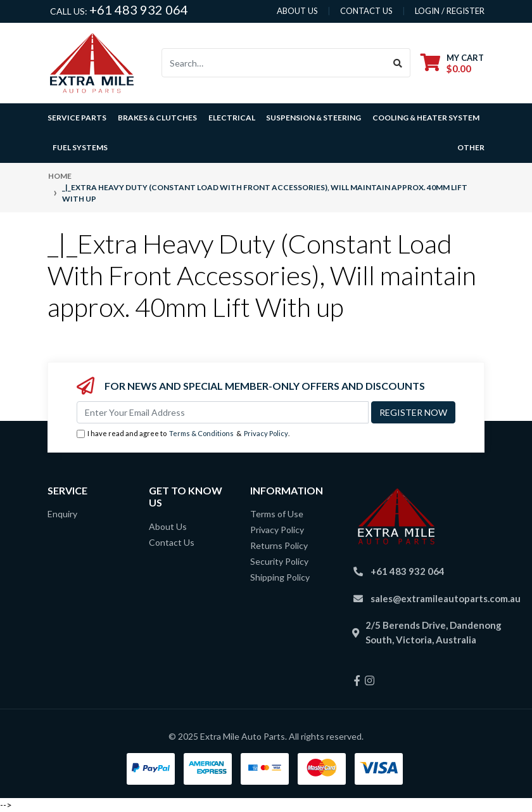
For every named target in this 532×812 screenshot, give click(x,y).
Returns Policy (279, 545)
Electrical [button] (232, 118)
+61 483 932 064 (139, 10)
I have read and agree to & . (183, 434)
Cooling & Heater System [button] (426, 118)
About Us (168, 526)
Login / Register (450, 11)
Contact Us (172, 542)
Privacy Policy (266, 433)
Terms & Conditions (201, 433)
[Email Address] (223, 412)
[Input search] (274, 63)
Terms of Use (277, 514)
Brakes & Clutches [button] (157, 118)
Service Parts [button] (77, 118)
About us (297, 11)
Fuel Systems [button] (80, 147)
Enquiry (62, 514)
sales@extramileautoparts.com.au (446, 598)
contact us (366, 11)
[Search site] (398, 63)
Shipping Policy (280, 577)
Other (471, 147)
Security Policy (279, 561)
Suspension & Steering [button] (313, 118)
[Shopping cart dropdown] (452, 63)
